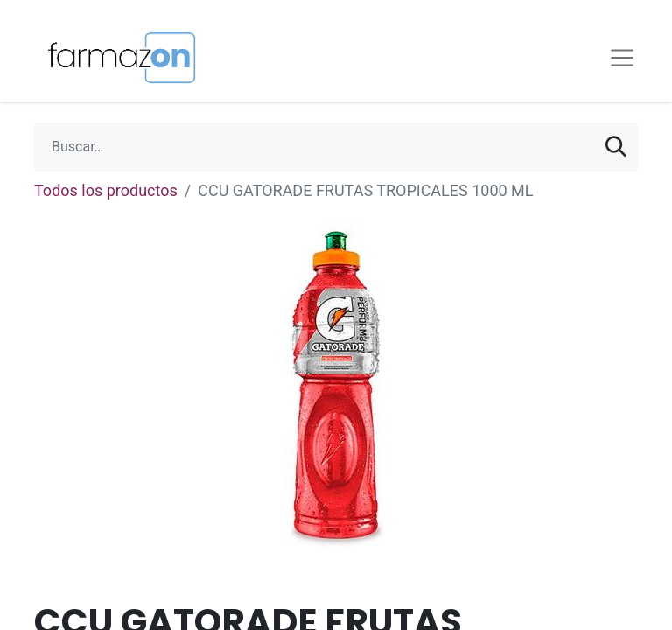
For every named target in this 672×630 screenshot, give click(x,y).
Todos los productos (106, 190)
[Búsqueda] (616, 147)
